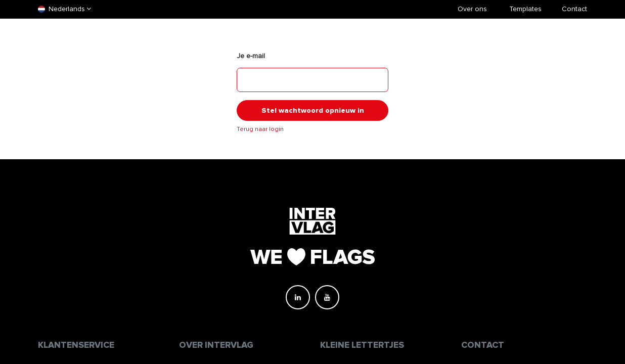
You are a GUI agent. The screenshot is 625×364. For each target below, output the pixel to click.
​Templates (525, 9)
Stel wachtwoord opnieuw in (313, 110)
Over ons (472, 9)
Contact (574, 9)
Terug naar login (260, 129)
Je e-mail (251, 56)
